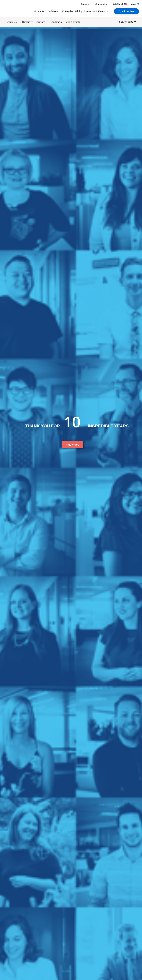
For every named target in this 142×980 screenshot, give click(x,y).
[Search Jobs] (128, 22)
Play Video (72, 445)
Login (134, 4)
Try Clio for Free (126, 11)
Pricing (79, 11)
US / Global (120, 4)
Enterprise (68, 11)
